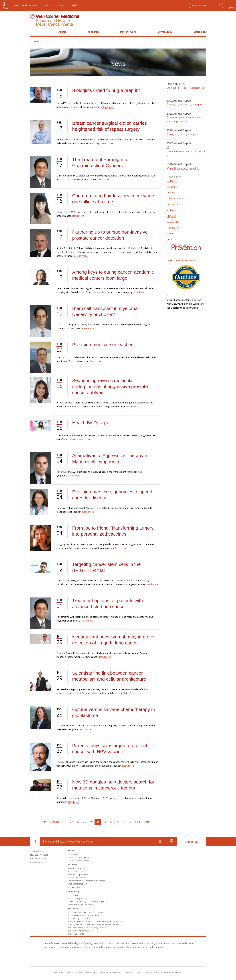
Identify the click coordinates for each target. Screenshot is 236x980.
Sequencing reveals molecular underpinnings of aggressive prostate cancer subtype (110, 386)
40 (91, 822)
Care (46, 5)
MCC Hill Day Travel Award (80, 918)
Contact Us (191, 842)
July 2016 (171, 216)
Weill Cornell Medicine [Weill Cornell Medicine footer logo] (95, 962)
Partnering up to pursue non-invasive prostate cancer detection (110, 235)
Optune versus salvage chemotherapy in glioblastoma (114, 712)
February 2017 (173, 228)
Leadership (73, 855)
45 (124, 822)
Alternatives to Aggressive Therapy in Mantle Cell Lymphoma (110, 458)
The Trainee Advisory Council (81, 931)
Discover (59, 5)
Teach (73, 5)
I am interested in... (207, 6)
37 (71, 822)
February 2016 (173, 204)
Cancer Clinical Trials (77, 878)
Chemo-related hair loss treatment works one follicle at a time (114, 199)
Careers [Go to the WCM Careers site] (127, 973)
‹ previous (55, 822)
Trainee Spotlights (76, 934)
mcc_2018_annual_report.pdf (183, 134)
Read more (108, 107)
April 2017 (171, 234)
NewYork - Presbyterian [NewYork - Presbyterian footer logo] (144, 962)
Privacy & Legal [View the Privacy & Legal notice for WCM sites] (82, 973)
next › (138, 822)
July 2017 (171, 239)
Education (200, 32)
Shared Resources (76, 872)
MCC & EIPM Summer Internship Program (86, 912)
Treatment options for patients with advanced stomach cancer (108, 603)
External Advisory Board (79, 861)
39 (85, 822)
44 (118, 822)
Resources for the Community (81, 905)
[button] (231, 5)
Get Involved (74, 895)
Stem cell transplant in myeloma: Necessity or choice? (106, 311)
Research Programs (77, 868)
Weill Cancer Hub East (78, 884)
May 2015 (171, 187)
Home (34, 32)
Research (93, 32)
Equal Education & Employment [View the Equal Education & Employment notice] (106, 973)
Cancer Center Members (79, 858)
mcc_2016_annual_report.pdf (183, 168)
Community (165, 32)
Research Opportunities (78, 875)
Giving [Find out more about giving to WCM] (137, 973)
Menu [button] (5, 8)
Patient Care (128, 32)
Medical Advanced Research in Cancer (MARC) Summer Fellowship (97, 922)
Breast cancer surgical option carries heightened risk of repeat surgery (110, 126)
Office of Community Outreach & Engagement (88, 902)
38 (78, 822)
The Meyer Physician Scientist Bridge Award (87, 928)
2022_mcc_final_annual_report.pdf (186, 105)
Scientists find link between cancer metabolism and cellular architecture (109, 676)
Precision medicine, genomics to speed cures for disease (112, 495)
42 (105, 822)
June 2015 (171, 193)
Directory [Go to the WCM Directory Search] (148, 973)
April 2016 (171, 210)
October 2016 (173, 222)
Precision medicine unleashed (103, 345)
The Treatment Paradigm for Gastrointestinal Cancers (101, 162)
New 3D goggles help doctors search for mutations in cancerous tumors (113, 785)
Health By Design (90, 423)
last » (148, 822)
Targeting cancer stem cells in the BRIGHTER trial (106, 567)
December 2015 (174, 198)
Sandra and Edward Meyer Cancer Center (69, 842)
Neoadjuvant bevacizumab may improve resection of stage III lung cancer (113, 640)
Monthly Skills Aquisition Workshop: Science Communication (94, 925)
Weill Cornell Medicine (25, 5)
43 (111, 822)
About (62, 32)
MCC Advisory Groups (78, 898)
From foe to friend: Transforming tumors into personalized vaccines (113, 531)
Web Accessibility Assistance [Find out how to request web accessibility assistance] (169, 973)
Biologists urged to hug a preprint (106, 90)
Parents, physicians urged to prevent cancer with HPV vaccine (110, 749)
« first (43, 822)
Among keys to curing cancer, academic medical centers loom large (113, 275)
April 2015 (171, 181)
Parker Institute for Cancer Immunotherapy (87, 881)
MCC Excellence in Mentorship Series (84, 915)
